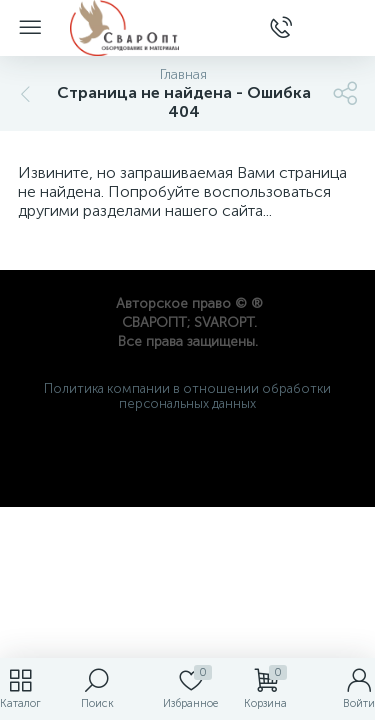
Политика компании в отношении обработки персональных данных (187, 396)
